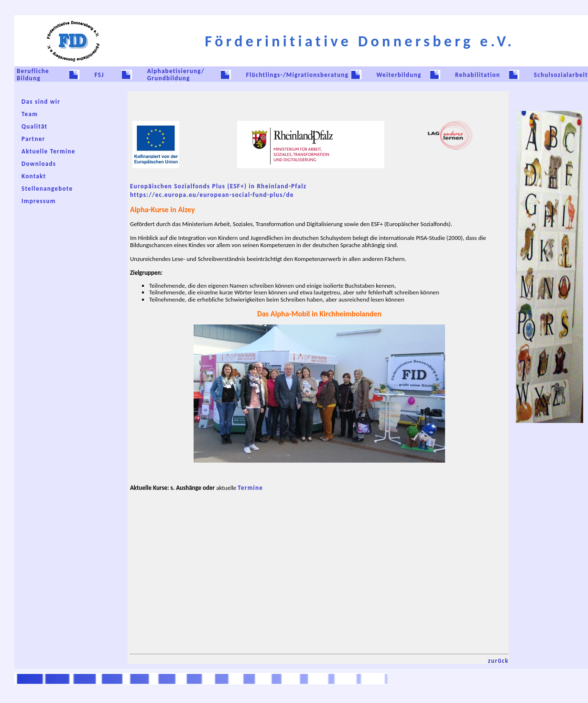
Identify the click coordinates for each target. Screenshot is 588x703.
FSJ (99, 75)
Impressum (39, 201)
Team (30, 114)
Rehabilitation (478, 75)
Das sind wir (41, 102)
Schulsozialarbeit (561, 75)
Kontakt (34, 176)
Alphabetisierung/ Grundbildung (176, 75)
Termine (250, 488)
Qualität (34, 126)
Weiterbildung (399, 75)
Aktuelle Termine (49, 151)
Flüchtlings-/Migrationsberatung (298, 75)
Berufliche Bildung (33, 75)
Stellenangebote (47, 189)
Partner (33, 139)
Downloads (39, 164)
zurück (498, 661)
